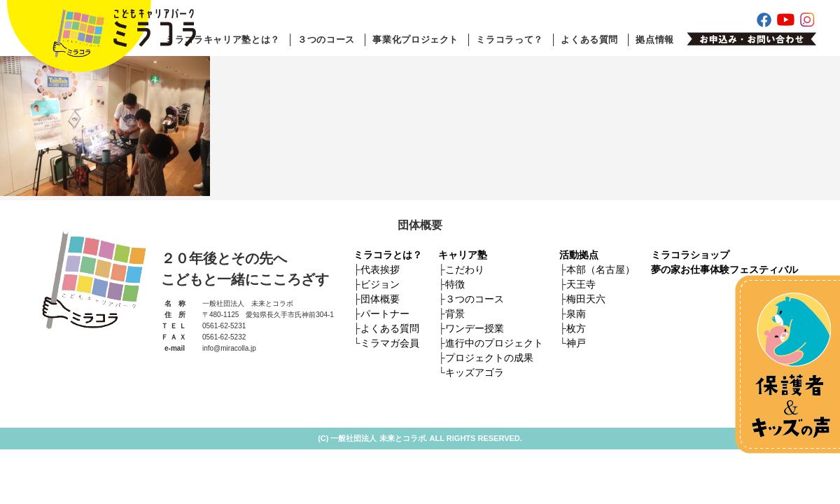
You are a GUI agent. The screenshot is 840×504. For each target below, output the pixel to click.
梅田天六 (586, 299)
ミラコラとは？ (388, 255)
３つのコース (326, 40)
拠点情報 (655, 40)
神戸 (576, 343)
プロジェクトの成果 (489, 358)
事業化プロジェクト (415, 40)
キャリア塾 (463, 255)
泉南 (576, 314)
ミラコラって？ (510, 40)
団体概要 (380, 299)
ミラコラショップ (690, 255)
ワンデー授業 (475, 328)
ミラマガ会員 (390, 343)
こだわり (465, 269)
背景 (455, 314)
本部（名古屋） (601, 269)
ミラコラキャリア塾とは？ (223, 40)
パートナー (385, 314)
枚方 (576, 328)
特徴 (455, 284)
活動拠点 (579, 255)
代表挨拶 (380, 269)
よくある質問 (589, 40)
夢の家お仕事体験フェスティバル (724, 269)
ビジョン (380, 284)
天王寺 (581, 284)
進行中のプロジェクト (494, 343)
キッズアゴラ (475, 372)
